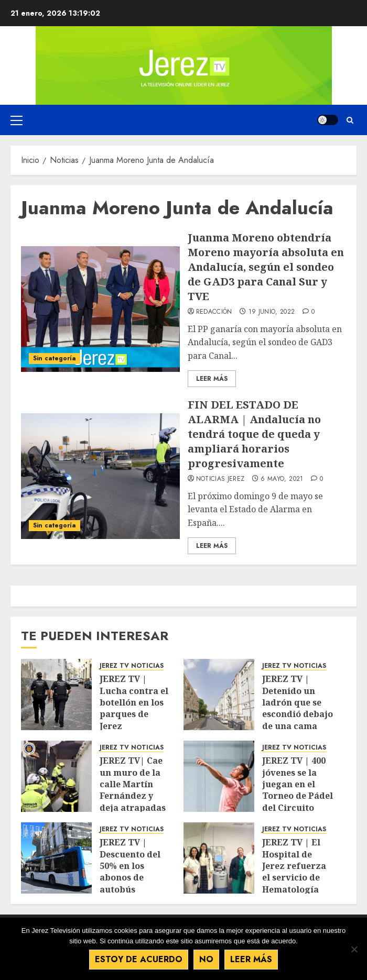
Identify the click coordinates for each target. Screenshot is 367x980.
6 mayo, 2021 (282, 479)
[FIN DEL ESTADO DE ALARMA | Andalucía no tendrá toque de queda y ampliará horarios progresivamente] (100, 476)
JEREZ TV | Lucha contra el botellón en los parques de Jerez (134, 702)
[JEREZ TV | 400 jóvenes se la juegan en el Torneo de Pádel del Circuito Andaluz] (219, 776)
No (206, 959)
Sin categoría (55, 358)
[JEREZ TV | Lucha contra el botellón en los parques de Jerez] (56, 695)
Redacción (214, 312)
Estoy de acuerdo (139, 959)
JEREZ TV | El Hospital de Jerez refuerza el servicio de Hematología (294, 866)
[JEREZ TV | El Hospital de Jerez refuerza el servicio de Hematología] (219, 858)
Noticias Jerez (220, 479)
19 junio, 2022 (272, 312)
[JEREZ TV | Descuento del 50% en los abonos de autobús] (56, 858)
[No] (354, 949)
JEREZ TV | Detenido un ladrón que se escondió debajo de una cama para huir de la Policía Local (298, 714)
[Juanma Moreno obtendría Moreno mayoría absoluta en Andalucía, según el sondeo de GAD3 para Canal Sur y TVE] (100, 309)
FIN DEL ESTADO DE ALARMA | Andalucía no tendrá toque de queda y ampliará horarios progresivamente (254, 434)
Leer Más (212, 379)
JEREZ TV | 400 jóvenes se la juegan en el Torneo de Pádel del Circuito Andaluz (298, 790)
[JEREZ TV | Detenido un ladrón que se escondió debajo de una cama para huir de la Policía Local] (219, 695)
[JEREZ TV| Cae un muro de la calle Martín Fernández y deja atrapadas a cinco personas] (56, 776)
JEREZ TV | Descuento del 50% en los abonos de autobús (130, 866)
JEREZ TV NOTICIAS (132, 666)
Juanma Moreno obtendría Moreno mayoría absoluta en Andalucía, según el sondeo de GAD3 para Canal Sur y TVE (266, 267)
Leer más (251, 959)
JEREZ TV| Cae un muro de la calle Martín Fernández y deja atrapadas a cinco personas (136, 790)
